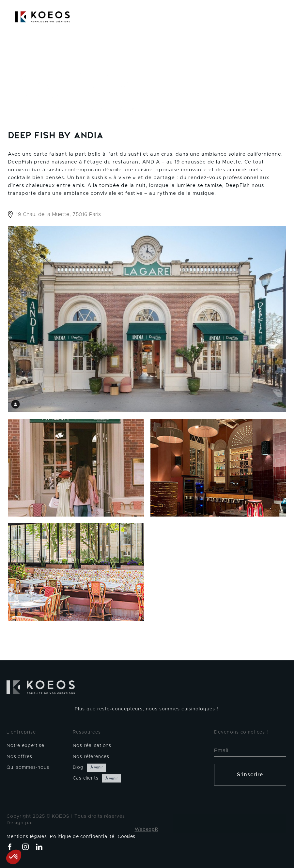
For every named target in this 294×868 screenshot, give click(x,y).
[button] (281, 17)
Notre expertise (25, 746)
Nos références (91, 757)
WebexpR (147, 829)
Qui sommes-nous (28, 767)
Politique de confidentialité (82, 837)
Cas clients (86, 778)
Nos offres (19, 757)
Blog (78, 767)
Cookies (126, 837)
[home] (42, 17)
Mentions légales (27, 837)
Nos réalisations (92, 746)
